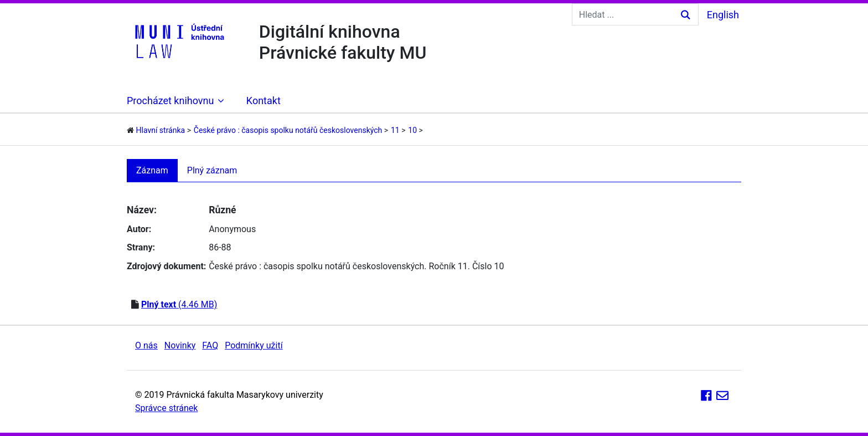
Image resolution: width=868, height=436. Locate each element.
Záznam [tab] (152, 170)
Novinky (180, 345)
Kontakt (263, 101)
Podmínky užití (254, 345)
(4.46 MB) (179, 304)
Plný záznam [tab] (212, 170)
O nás (146, 345)
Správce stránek (166, 408)
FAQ (210, 345)
